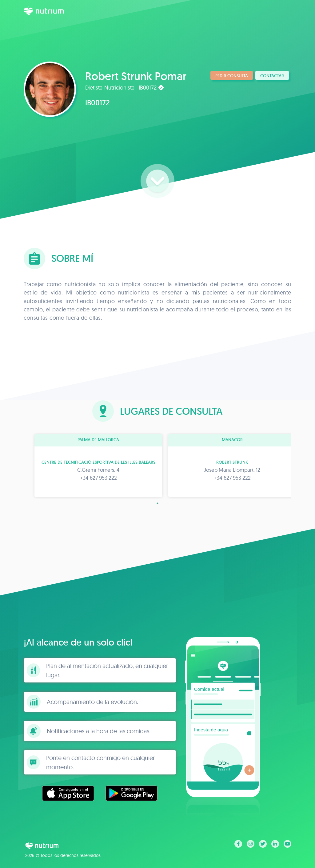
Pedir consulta (232, 76)
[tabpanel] (91, 466)
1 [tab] (157, 503)
